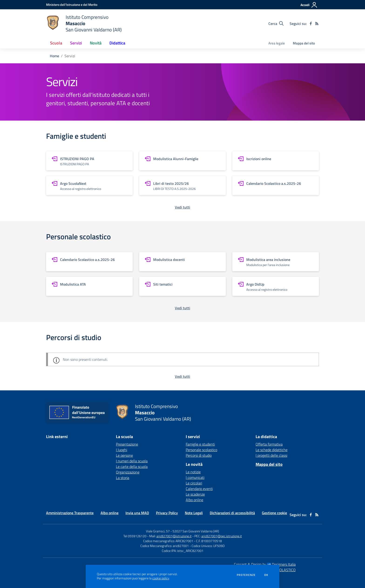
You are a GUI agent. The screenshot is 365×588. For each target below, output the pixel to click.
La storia (123, 478)
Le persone (124, 455)
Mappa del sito (304, 43)
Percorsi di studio (199, 455)
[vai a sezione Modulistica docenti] (182, 262)
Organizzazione (128, 472)
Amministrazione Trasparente (70, 513)
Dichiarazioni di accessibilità (232, 513)
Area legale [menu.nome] (277, 43)
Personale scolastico (201, 450)
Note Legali (194, 513)
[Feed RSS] (317, 24)
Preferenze (246, 575)
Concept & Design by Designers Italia (265, 564)
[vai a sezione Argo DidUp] (276, 286)
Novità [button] (96, 43)
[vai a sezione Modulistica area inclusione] (276, 262)
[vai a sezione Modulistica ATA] (89, 286)
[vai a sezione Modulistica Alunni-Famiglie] (182, 161)
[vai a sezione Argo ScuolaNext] (89, 186)
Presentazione (127, 444)
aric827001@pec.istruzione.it (222, 536)
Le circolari (194, 483)
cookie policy (161, 578)
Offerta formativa (269, 444)
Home (54, 56)
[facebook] (311, 24)
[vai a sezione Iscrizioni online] (276, 161)
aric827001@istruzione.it (174, 536)
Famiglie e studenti (200, 444)
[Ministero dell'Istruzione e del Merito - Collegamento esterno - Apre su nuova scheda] (72, 5)
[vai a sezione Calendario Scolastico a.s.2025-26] (276, 186)
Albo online (194, 500)
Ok (266, 575)
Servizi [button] (76, 43)
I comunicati (195, 477)
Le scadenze (195, 494)
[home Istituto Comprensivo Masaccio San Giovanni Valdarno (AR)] (84, 23)
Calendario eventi (199, 489)
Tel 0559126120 (135, 536)
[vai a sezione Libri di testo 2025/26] (182, 186)
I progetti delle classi (271, 455)
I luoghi (122, 450)
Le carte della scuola (132, 466)
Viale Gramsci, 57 (158, 531)
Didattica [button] (117, 43)
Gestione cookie (274, 513)
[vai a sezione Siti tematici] (182, 286)
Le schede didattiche (272, 450)
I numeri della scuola (132, 461)
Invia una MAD (137, 513)
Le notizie (193, 472)
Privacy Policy (167, 513)
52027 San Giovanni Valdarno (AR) (196, 531)
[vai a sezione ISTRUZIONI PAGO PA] (89, 161)
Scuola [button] (56, 43)
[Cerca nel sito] (276, 24)
